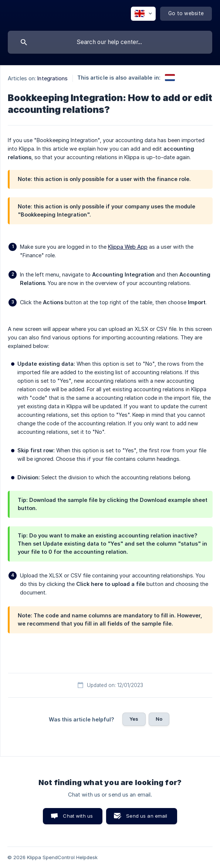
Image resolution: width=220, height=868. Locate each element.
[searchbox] (110, 42)
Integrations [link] (53, 78)
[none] (143, 14)
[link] (170, 78)
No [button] (159, 719)
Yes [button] (134, 719)
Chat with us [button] (78, 816)
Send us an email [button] (147, 816)
